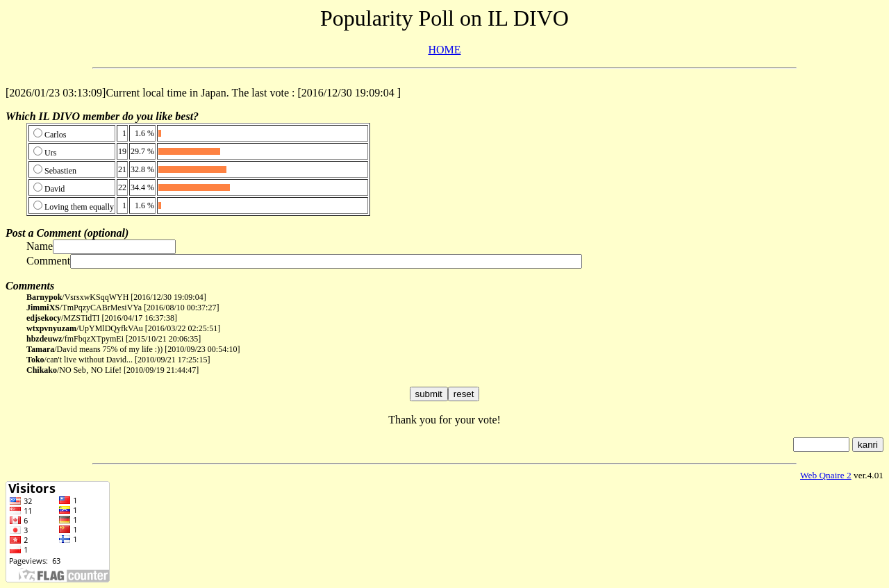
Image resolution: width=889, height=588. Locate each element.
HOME (444, 50)
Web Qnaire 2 (826, 475)
